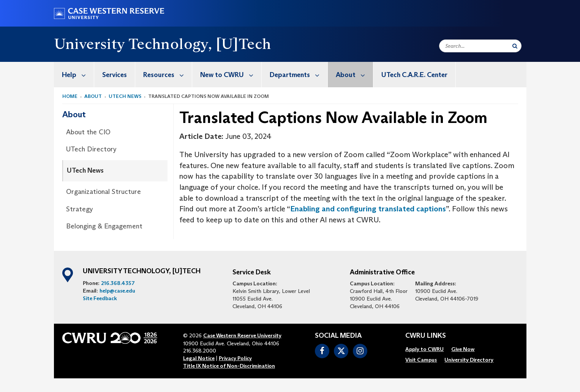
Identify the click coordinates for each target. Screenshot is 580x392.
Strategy (80, 209)
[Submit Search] (515, 46)
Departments (299, 75)
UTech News (85, 170)
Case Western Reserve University (242, 335)
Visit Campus (421, 360)
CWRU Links (426, 336)
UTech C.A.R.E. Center (414, 75)
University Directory (469, 360)
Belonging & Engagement (104, 226)
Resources (168, 75)
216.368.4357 (118, 283)
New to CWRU (231, 75)
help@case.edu (117, 291)
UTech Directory (91, 149)
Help (78, 75)
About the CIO (88, 132)
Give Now (463, 349)
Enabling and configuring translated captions (368, 209)
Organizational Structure (104, 192)
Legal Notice (199, 358)
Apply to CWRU (424, 349)
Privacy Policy (235, 358)
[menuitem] (74, 75)
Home (70, 96)
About (354, 75)
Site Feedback (100, 298)
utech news (125, 96)
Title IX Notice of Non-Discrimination (229, 366)
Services (115, 75)
